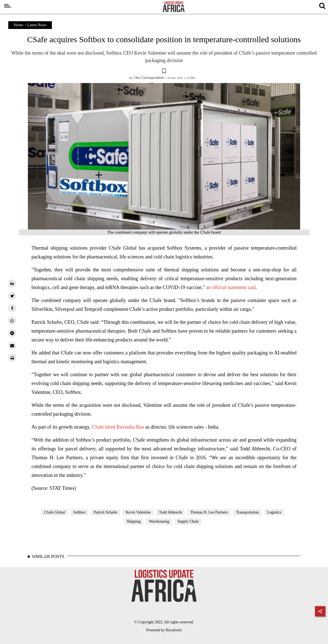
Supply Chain (188, 521)
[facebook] (12, 308)
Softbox (79, 512)
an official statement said (231, 287)
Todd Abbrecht (170, 512)
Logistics (274, 512)
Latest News (37, 25)
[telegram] (12, 333)
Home (18, 25)
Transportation (247, 512)
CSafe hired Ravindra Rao (118, 427)
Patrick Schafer (106, 512)
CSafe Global (54, 512)
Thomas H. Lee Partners (209, 512)
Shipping (134, 521)
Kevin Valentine (138, 512)
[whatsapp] (12, 321)
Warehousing (159, 521)
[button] (164, 72)
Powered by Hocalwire (164, 630)
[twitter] (12, 296)
